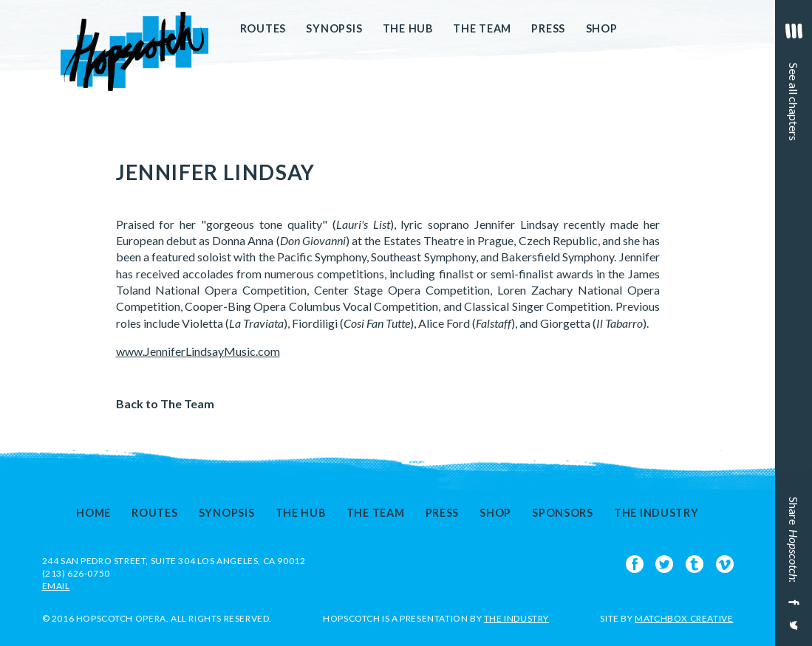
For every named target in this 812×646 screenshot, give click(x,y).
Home (93, 513)
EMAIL (56, 586)
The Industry (656, 513)
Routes (263, 28)
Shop (602, 28)
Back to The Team (165, 403)
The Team (482, 28)
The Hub (408, 28)
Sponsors (563, 513)
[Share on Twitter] (792, 631)
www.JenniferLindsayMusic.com (198, 351)
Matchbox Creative (684, 618)
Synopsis (334, 28)
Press (548, 28)
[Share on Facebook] (792, 602)
